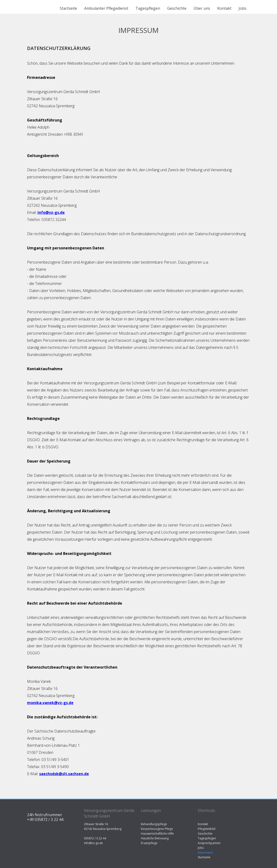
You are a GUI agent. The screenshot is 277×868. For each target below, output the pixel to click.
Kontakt (224, 8)
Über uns (202, 8)
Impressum (205, 852)
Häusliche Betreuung (155, 838)
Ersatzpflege (149, 843)
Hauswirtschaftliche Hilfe (157, 834)
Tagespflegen (148, 8)
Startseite (68, 8)
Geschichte (177, 8)
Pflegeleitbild (207, 829)
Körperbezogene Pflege (157, 829)
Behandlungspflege (154, 824)
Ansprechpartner (209, 843)
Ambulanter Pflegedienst (106, 8)
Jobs (242, 8)
